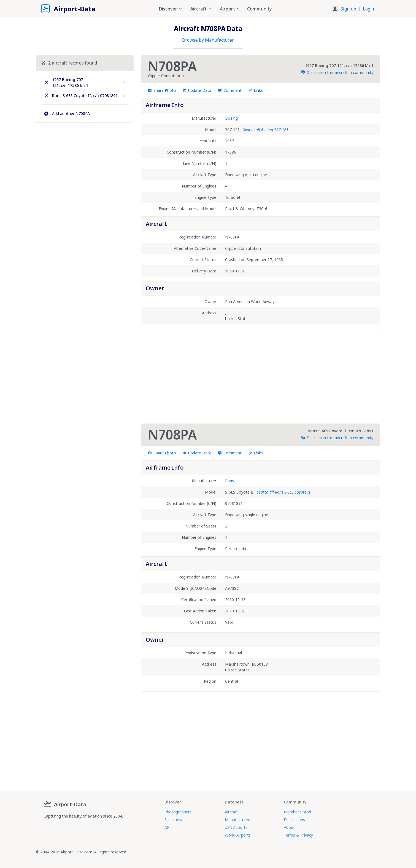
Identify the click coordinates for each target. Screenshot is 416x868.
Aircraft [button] (201, 9)
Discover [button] (171, 9)
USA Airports (236, 827)
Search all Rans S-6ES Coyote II (283, 492)
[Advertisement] (85, 174)
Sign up (348, 9)
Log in (369, 9)
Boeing (231, 118)
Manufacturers (238, 820)
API (168, 827)
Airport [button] (230, 9)
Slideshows (174, 820)
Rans (229, 481)
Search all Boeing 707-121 (266, 129)
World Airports (238, 835)
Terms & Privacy (298, 835)
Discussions (294, 820)
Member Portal (297, 812)
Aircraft (231, 812)
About (289, 827)
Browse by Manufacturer (208, 40)
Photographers (178, 812)
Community (259, 9)
